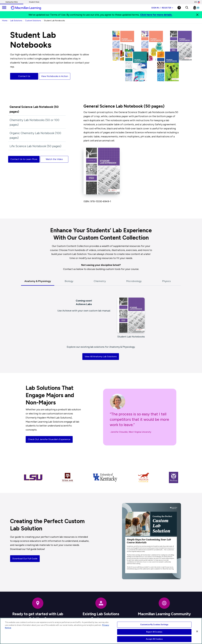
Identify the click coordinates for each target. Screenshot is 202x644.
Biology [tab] (69, 281)
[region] (101, 631)
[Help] (179, 8)
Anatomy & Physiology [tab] (38, 281)
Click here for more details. (156, 15)
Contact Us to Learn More (24, 159)
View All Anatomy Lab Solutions (101, 356)
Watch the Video (54, 159)
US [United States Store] (197, 2)
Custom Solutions (33, 21)
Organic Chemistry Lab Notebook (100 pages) (35, 135)
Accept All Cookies (154, 639)
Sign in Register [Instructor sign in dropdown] (162, 8)
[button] (187, 8)
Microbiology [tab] (134, 281)
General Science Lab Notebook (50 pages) (34, 109)
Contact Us (24, 76)
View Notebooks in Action (55, 76)
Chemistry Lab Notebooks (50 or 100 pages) (34, 122)
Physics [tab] (166, 281)
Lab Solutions (16, 21)
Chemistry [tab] (100, 281)
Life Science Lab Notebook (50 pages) (35, 146)
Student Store (34, 2)
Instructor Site (12, 2)
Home (5, 21)
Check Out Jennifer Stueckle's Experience (49, 439)
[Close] (197, 15)
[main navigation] (4, 8)
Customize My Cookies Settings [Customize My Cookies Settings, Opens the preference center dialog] (154, 625)
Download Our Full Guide (25, 559)
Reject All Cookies (154, 632)
